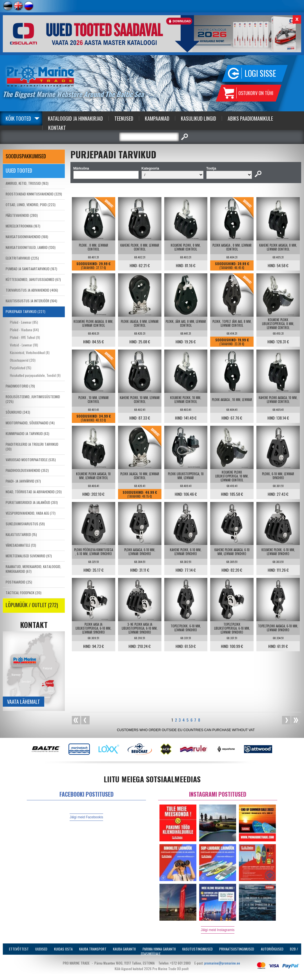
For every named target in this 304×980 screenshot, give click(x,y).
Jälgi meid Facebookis (86, 817)
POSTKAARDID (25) (19, 582)
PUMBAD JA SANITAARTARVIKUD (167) (31, 269)
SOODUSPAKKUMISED (26, 156)
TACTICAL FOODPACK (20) (24, 593)
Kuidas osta (63, 949)
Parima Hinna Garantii (159, 949)
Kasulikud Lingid (198, 118)
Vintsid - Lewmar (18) (24, 345)
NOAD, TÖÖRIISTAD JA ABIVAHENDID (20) (34, 492)
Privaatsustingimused (237, 949)
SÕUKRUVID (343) (18, 412)
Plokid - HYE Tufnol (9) (25, 337)
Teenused (124, 118)
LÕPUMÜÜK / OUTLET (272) (32, 605)
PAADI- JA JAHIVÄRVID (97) (23, 481)
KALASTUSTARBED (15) (21, 534)
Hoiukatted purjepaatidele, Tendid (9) (35, 375)
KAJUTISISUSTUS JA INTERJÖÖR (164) (31, 301)
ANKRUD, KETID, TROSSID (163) (27, 183)
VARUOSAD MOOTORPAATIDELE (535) (31, 460)
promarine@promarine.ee (222, 963)
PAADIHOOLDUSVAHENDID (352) (27, 470)
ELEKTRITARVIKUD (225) (22, 258)
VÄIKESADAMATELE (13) (21, 545)
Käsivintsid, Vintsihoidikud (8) (30, 352)
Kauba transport (93, 949)
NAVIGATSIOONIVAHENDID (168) (27, 237)
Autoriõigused (272, 949)
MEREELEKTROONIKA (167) (23, 226)
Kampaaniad (157, 118)
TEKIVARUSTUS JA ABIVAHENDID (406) (32, 290)
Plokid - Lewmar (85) (24, 322)
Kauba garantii (124, 949)
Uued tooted (19, 170)
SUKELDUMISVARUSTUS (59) (25, 524)
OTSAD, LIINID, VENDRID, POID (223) (31, 205)
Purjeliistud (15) (21, 368)
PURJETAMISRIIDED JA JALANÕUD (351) (32, 502)
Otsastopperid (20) (23, 360)
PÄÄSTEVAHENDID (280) (22, 215)
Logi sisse (260, 73)
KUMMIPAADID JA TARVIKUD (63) (27, 433)
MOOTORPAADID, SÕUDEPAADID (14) (30, 423)
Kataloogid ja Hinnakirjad (75, 118)
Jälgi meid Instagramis (218, 930)
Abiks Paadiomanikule (250, 118)
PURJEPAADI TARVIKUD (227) (25, 311)
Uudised (41, 949)
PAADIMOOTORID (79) (20, 386)
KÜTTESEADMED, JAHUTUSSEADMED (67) (33, 279)
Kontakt (57, 128)
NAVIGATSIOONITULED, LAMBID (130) (31, 247)
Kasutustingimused (198, 949)
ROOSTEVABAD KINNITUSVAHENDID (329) (34, 194)
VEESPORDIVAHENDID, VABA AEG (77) (31, 513)
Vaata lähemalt (24, 702)
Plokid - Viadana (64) (24, 330)
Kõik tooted (18, 118)
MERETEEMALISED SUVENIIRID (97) (29, 556)
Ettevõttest (19, 949)
